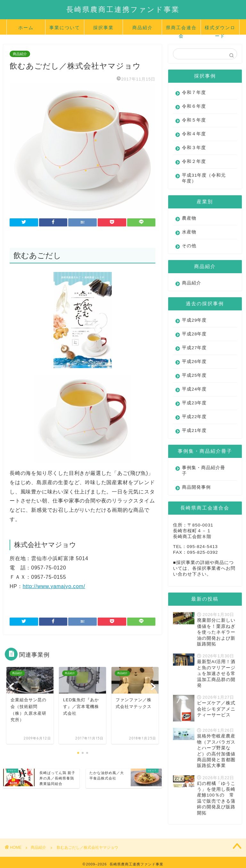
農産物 (189, 218)
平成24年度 (194, 389)
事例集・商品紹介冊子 (201, 471)
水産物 (189, 232)
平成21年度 (194, 430)
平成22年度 (194, 417)
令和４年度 (194, 134)
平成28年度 (194, 334)
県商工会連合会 (181, 30)
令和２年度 (194, 161)
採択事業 (103, 28)
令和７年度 (194, 93)
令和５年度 (194, 120)
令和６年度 (194, 106)
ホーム (26, 28)
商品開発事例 (196, 487)
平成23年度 (194, 403)
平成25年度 (194, 375)
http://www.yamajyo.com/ (54, 586)
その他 (189, 246)
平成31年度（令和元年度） (201, 178)
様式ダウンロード (220, 30)
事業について (65, 28)
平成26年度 (194, 362)
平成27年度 (194, 348)
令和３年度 (194, 148)
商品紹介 (143, 28)
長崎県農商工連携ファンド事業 (123, 9)
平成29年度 (194, 320)
